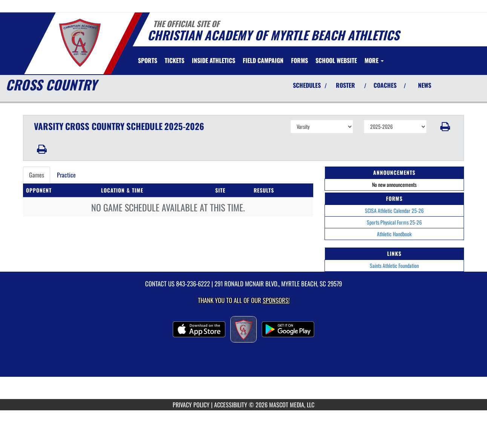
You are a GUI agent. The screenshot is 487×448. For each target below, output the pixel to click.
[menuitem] (175, 60)
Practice (66, 175)
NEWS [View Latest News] (425, 85)
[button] (445, 127)
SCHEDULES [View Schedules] (307, 85)
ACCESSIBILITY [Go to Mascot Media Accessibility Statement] (231, 405)
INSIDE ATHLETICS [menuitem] (214, 60)
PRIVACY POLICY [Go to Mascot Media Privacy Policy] (191, 405)
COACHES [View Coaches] (385, 85)
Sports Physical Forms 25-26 (394, 222)
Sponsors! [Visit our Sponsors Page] (276, 300)
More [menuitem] (374, 60)
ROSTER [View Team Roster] (345, 85)
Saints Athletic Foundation (394, 265)
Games (37, 175)
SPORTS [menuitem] (148, 60)
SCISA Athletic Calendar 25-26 (394, 210)
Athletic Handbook (394, 234)
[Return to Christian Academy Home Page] (80, 43)
